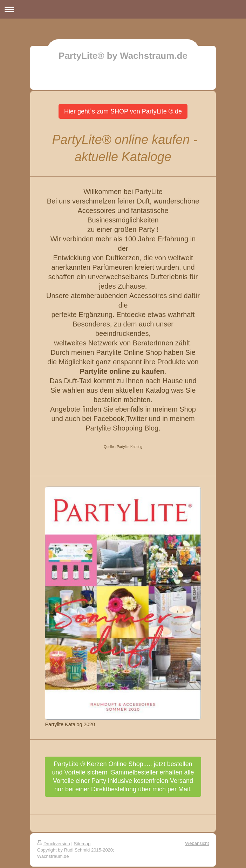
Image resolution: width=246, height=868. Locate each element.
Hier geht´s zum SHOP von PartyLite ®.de (123, 111)
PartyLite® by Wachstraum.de (123, 56)
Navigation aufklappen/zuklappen (123, 9)
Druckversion (54, 844)
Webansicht (197, 843)
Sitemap (82, 844)
